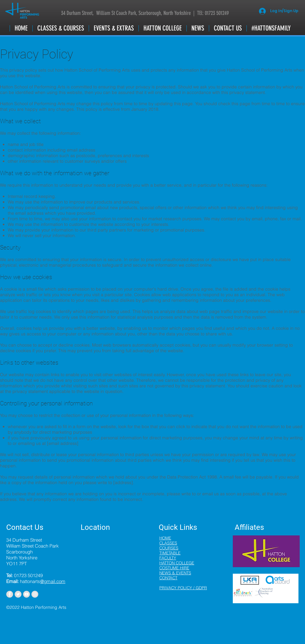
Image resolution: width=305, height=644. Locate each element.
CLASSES (168, 543)
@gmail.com (53, 581)
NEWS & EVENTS (175, 573)
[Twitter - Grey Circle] (18, 594)
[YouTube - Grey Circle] (26, 594)
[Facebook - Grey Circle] (10, 594)
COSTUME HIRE (174, 568)
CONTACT (168, 578)
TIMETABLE (170, 553)
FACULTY (168, 558)
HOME (165, 538)
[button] (61, 28)
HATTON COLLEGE (177, 563)
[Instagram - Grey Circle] (35, 594)
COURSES (169, 548)
